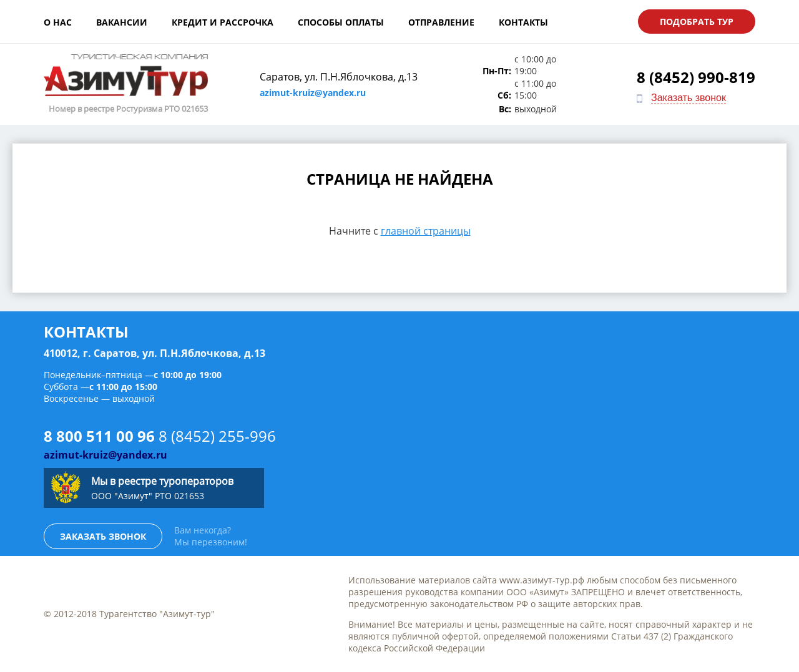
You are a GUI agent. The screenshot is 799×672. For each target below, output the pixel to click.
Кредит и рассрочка (223, 22)
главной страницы (426, 231)
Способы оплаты (341, 22)
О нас (58, 22)
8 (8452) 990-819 (696, 77)
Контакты (523, 22)
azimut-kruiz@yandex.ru (313, 93)
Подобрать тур (697, 22)
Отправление (441, 22)
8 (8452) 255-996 (217, 436)
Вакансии (122, 22)
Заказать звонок (689, 98)
